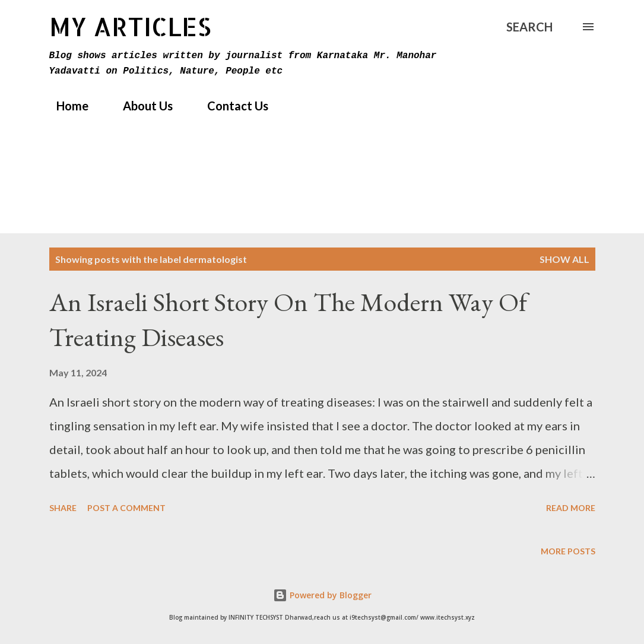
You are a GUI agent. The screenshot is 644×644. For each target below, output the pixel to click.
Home (65, 106)
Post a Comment (126, 508)
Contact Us (231, 106)
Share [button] (63, 508)
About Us (141, 106)
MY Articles (130, 26)
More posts (568, 551)
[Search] (529, 27)
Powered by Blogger (322, 595)
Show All (564, 259)
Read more (571, 508)
